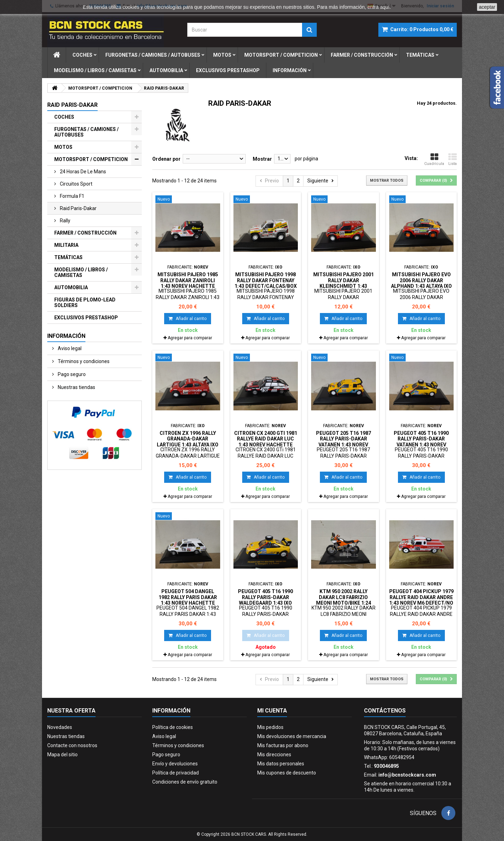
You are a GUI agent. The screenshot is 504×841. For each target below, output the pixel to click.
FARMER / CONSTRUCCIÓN (85, 233)
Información (290, 70)
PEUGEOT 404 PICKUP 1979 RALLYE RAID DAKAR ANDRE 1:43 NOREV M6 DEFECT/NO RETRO (421, 600)
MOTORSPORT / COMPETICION (91, 159)
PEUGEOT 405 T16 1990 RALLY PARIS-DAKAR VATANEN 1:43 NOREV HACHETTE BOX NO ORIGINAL (421, 444)
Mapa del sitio (62, 755)
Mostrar (262, 159)
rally (65, 221)
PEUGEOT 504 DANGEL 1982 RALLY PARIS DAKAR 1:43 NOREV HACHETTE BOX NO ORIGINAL (188, 600)
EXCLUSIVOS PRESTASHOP (86, 318)
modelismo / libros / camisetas (95, 70)
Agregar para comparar (190, 338)
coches (82, 55)
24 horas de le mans (82, 172)
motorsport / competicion (281, 55)
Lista (453, 159)
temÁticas (420, 55)
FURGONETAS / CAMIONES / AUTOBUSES (86, 132)
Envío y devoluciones (175, 764)
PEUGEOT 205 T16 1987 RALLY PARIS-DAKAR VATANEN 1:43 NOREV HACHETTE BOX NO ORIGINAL (344, 444)
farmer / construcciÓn (362, 55)
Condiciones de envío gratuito (185, 782)
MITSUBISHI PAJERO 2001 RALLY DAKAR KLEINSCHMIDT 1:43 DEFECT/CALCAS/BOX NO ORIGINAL (344, 286)
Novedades (60, 727)
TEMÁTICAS (68, 257)
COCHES (64, 117)
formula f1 (72, 196)
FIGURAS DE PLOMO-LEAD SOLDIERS (85, 303)
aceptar (487, 7)
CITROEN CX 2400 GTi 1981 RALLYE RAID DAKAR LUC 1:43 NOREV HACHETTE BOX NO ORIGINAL (266, 442)
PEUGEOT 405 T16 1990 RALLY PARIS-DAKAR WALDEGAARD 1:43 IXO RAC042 (265, 600)
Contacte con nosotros (72, 745)
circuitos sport (76, 184)
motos (222, 55)
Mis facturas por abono (283, 745)
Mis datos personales (281, 764)
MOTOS (63, 147)
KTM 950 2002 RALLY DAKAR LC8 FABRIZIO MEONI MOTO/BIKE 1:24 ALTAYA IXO (344, 600)
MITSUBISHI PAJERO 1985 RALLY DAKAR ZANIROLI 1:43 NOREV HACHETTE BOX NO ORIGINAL (188, 283)
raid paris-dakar (78, 208)
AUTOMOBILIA (71, 287)
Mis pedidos (270, 727)
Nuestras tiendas (76, 387)
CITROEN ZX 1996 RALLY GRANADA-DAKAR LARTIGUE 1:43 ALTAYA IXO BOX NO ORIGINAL (188, 442)
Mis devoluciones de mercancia (292, 736)
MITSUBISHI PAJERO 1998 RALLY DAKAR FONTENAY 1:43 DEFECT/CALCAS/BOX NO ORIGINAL (266, 283)
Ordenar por (166, 159)
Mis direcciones (274, 755)
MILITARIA (66, 245)
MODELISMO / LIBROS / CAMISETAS (81, 272)
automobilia (166, 70)
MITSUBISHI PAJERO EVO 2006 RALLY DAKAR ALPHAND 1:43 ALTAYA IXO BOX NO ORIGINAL (421, 283)
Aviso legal (69, 348)
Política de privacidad (176, 773)
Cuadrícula (434, 159)
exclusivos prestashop (228, 70)
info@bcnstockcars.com (407, 775)
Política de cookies (173, 727)
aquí (385, 7)
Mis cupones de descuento (287, 773)
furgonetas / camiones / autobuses (153, 55)
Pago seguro (71, 374)
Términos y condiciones (83, 361)
